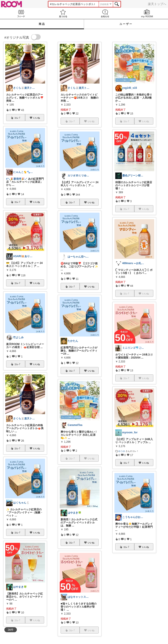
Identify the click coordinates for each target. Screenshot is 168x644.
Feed (21, 13)
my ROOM (147, 13)
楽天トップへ (157, 4)
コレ (17, 118)
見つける (63, 13)
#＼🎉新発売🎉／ (17, 179)
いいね (37, 118)
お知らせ (105, 13)
